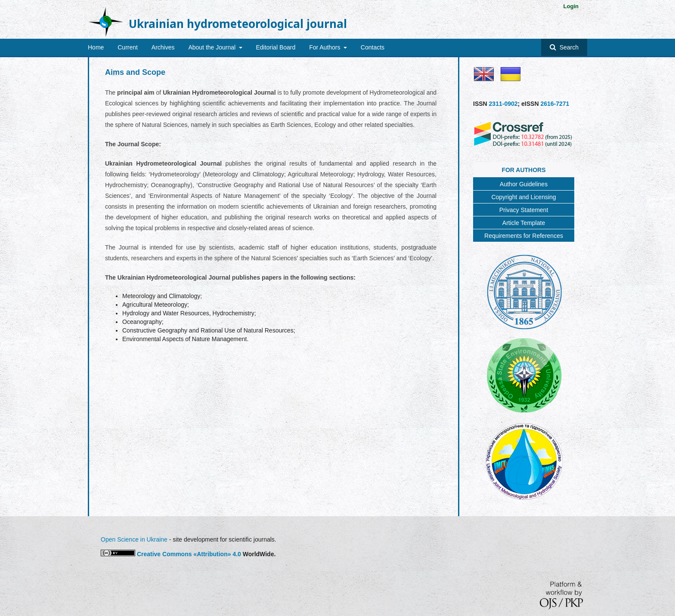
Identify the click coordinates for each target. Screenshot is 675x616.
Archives (163, 47)
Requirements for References (524, 236)
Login (571, 6)
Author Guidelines (524, 184)
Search (568, 47)
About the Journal (213, 47)
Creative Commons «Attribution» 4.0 (189, 554)
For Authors (325, 47)
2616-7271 (555, 104)
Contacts (373, 47)
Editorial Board (276, 47)
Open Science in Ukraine (134, 539)
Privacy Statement (524, 210)
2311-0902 (503, 104)
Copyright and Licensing (523, 197)
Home (96, 47)
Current (128, 47)
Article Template (524, 223)
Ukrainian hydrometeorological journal (238, 24)
